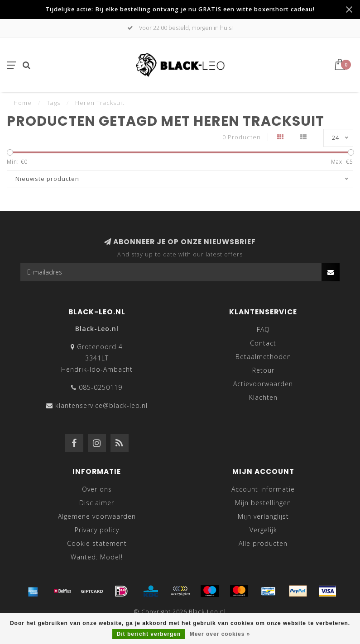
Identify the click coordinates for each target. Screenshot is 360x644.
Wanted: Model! (97, 557)
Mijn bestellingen (263, 503)
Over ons (97, 489)
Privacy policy (97, 530)
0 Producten (242, 137)
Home (23, 103)
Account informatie (263, 489)
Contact (263, 343)
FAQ (263, 329)
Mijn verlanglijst (263, 516)
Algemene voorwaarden (97, 516)
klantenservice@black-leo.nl (101, 405)
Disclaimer (97, 503)
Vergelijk (263, 530)
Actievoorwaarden (263, 384)
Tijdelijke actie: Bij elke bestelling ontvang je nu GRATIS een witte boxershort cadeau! (180, 9)
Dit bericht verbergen (149, 634)
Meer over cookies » (220, 634)
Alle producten (263, 543)
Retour (263, 370)
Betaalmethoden (263, 357)
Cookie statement (97, 543)
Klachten (263, 397)
